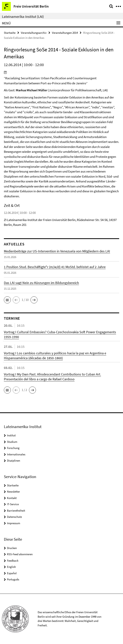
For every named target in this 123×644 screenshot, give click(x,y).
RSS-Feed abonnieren (20, 554)
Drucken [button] (12, 548)
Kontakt (12, 498)
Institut (11, 435)
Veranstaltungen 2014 (65, 33)
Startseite (10, 33)
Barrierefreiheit (16, 511)
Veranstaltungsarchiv (34, 33)
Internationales (16, 454)
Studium (12, 442)
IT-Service (13, 504)
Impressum (14, 523)
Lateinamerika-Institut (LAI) (23, 16)
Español (12, 573)
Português (13, 579)
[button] (7, 300)
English (11, 567)
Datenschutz (14, 517)
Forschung (13, 448)
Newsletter (13, 492)
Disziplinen (14, 461)
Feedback (13, 561)
